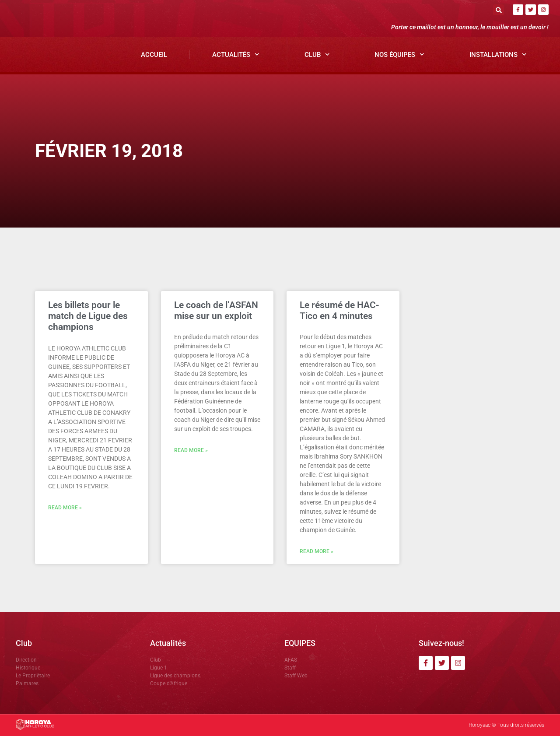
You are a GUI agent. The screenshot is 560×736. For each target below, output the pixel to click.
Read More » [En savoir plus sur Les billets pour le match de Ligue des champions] (65, 508)
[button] (499, 10)
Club (317, 54)
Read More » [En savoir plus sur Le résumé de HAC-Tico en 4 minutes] (317, 551)
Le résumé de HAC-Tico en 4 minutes (339, 310)
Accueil (154, 55)
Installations (498, 54)
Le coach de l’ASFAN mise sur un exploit (216, 310)
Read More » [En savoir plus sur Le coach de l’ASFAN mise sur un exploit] (191, 450)
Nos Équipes (399, 54)
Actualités (236, 54)
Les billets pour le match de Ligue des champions (88, 316)
